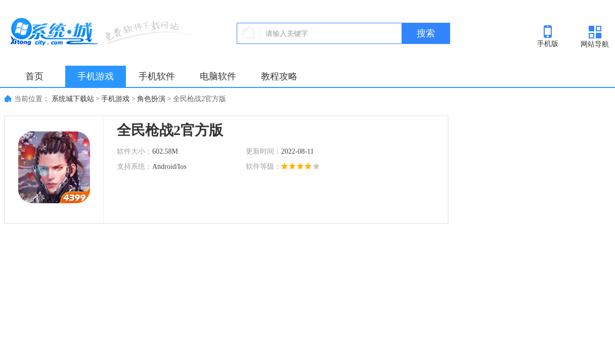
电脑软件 (218, 76)
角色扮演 (151, 99)
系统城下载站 (73, 99)
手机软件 (157, 76)
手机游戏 (96, 76)
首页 (34, 76)
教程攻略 (279, 76)
